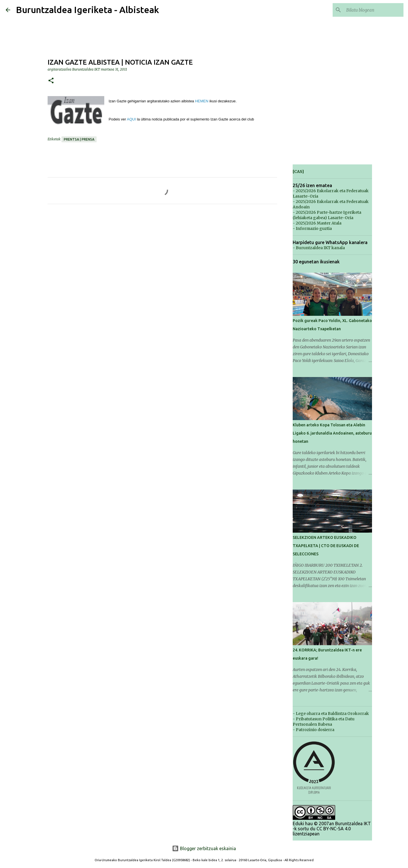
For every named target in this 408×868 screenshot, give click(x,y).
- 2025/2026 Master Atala (317, 223)
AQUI (131, 119)
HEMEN (202, 101)
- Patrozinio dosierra (314, 730)
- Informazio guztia (312, 228)
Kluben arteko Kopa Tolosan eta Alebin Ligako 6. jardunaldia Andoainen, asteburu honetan (332, 433)
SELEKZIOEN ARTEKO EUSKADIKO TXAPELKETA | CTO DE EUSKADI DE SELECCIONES (326, 546)
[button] (51, 81)
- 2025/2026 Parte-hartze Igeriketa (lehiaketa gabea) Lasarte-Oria (327, 215)
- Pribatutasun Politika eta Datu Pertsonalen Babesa (324, 722)
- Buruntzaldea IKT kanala (319, 248)
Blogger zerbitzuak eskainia (204, 848)
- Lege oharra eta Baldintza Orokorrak (331, 714)
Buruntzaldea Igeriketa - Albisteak (87, 10)
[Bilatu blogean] (374, 10)
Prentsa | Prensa (79, 139)
